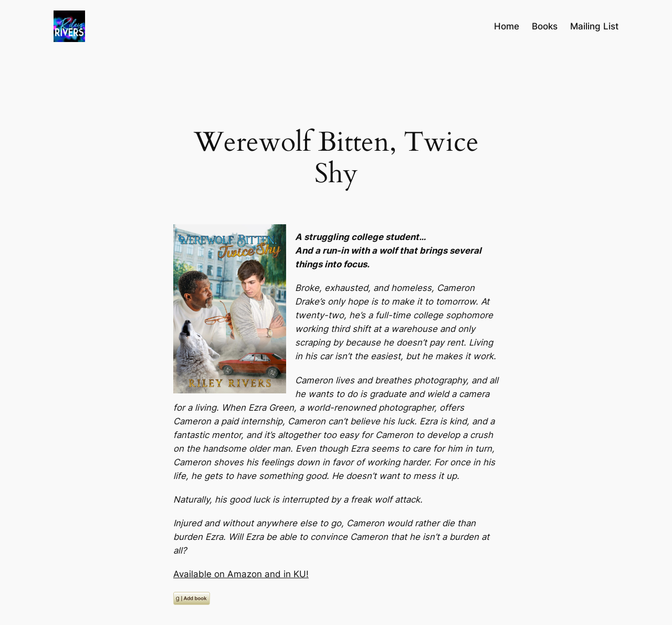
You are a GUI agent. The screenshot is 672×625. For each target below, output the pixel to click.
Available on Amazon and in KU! (241, 574)
